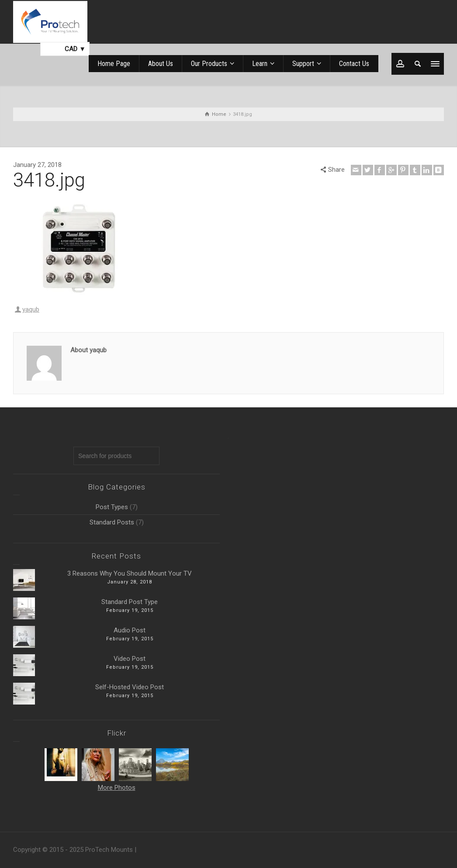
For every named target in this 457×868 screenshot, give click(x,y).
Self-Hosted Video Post (130, 687)
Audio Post (130, 630)
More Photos (117, 788)
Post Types (112, 507)
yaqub (31, 309)
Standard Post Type (130, 602)
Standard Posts (112, 522)
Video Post (130, 659)
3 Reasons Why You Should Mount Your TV (130, 573)
